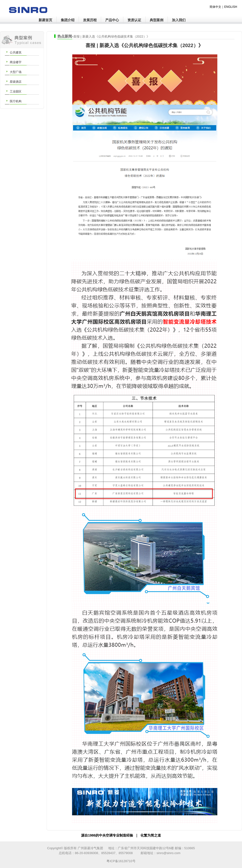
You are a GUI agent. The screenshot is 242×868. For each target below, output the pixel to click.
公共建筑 (16, 52)
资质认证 (134, 20)
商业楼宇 (16, 62)
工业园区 (16, 91)
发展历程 (90, 20)
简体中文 (215, 7)
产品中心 (112, 20)
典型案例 (157, 20)
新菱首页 (45, 20)
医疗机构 (16, 101)
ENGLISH (231, 7)
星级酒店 (16, 82)
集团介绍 (68, 20)
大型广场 (16, 72)
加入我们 (179, 20)
